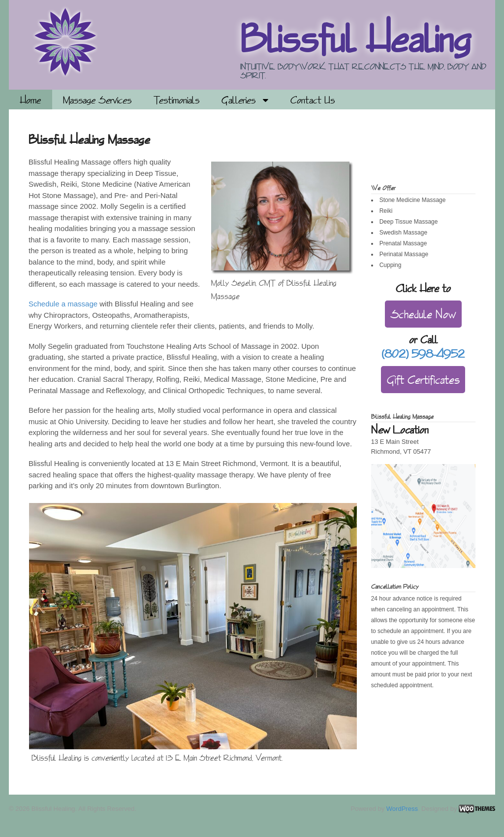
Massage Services (97, 100)
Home (30, 100)
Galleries (238, 100)
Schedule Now (423, 314)
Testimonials (176, 100)
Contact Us (313, 100)
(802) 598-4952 (423, 354)
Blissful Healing (356, 38)
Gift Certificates (423, 379)
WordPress (402, 809)
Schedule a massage (63, 304)
